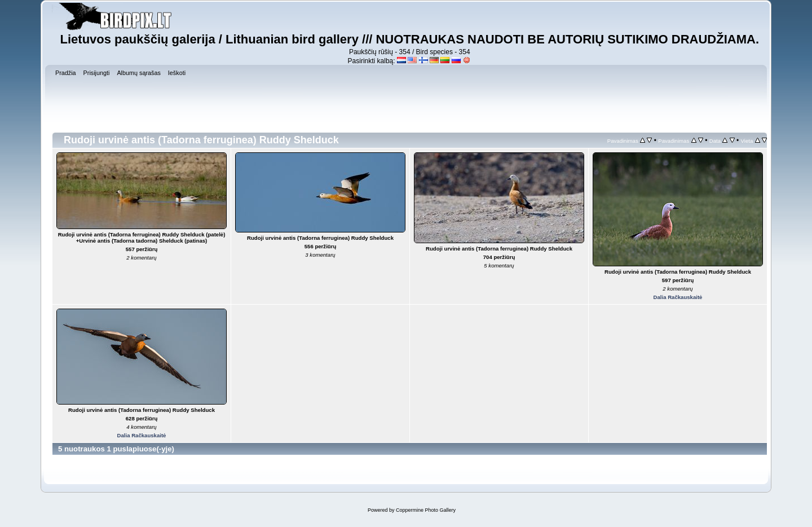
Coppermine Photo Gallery (426, 510)
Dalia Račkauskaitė (678, 297)
